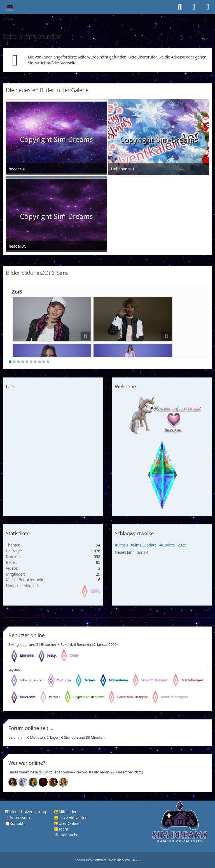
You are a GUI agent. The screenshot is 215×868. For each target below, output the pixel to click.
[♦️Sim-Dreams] (10, 7)
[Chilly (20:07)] (35, 782)
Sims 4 (143, 552)
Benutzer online (26, 635)
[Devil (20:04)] (45, 782)
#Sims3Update (143, 545)
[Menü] (208, 7)
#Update (167, 545)
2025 (182, 545)
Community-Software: (107, 860)
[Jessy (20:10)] (25, 782)
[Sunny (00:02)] (66, 782)
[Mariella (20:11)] (15, 782)
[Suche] (180, 7)
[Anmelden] (194, 7)
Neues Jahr (124, 552)
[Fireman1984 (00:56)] (55, 782)
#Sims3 (121, 545)
